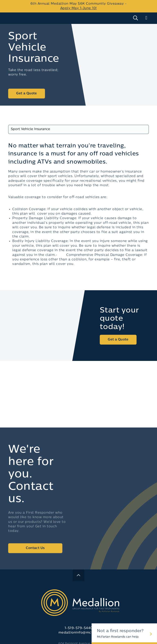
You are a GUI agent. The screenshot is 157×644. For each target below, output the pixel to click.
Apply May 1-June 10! (79, 8)
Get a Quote (27, 94)
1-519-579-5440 (79, 628)
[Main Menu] (146, 18)
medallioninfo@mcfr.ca (79, 633)
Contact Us (35, 548)
